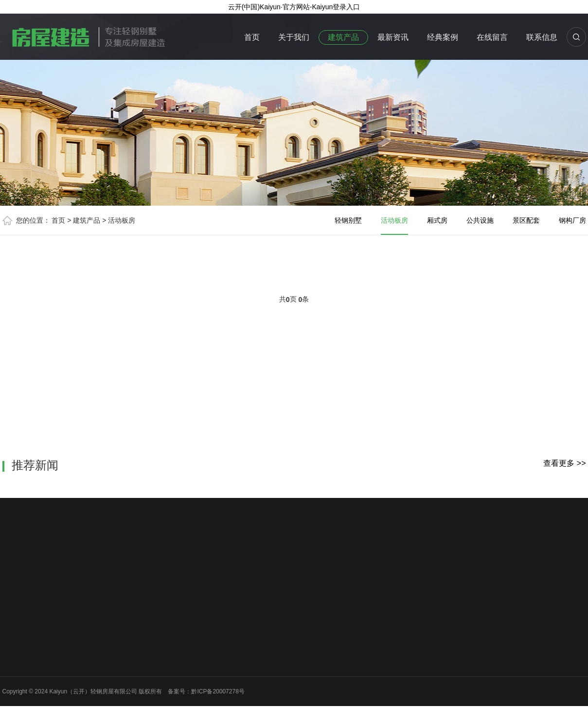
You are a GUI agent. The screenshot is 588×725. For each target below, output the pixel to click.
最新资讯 (393, 37)
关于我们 (294, 37)
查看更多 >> (564, 463)
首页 (252, 37)
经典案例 (443, 37)
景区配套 (526, 220)
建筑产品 (343, 37)
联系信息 (542, 37)
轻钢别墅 (348, 220)
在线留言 (492, 37)
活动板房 (122, 220)
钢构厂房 (572, 220)
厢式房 (437, 220)
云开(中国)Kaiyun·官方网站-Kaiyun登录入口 (294, 7)
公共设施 (480, 220)
